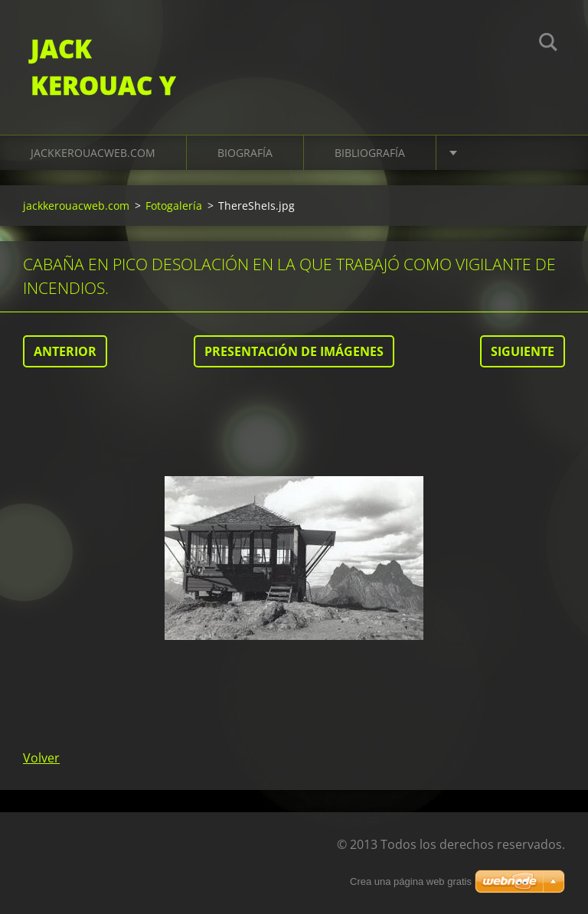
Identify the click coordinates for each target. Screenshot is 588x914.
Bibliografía (370, 153)
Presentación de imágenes (294, 351)
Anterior (65, 351)
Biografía (245, 153)
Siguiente (523, 351)
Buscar (548, 44)
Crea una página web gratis (411, 881)
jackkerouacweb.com (93, 153)
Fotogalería (174, 206)
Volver (41, 758)
